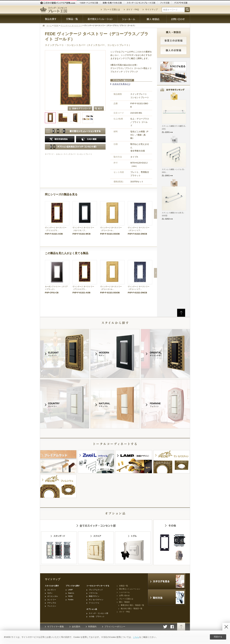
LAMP (70, 590)
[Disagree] (226, 627)
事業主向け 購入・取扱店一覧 (132, 605)
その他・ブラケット (97, 616)
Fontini (71, 600)
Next (156, 214)
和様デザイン (94, 596)
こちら (136, 637)
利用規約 (92, 627)
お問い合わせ (124, 595)
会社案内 (76, 627)
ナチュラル (52, 603)
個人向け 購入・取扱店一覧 (132, 608)
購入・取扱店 (124, 602)
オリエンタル (53, 596)
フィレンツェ (94, 603)
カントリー (52, 600)
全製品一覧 (124, 586)
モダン (50, 593)
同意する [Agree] (218, 637)
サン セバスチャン (96, 600)
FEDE (56, 25)
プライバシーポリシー (115, 627)
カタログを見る (120, 84)
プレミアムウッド (96, 590)
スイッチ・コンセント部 (98, 613)
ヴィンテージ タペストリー (71, 25)
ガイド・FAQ (133, 9)
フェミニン (52, 606)
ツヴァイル (93, 593)
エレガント (52, 590)
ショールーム (124, 592)
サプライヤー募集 (56, 627)
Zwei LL (71, 593)
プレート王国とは (112, 9)
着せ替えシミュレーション (130, 589)
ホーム (49, 25)
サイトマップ (151, 9)
